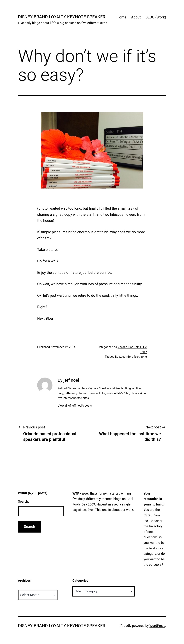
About (136, 17)
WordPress (157, 626)
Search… (24, 501)
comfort (127, 357)
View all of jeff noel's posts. (75, 406)
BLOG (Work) (156, 17)
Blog (49, 318)
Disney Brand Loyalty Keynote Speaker (62, 17)
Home (121, 17)
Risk (137, 357)
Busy (118, 357)
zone (144, 357)
